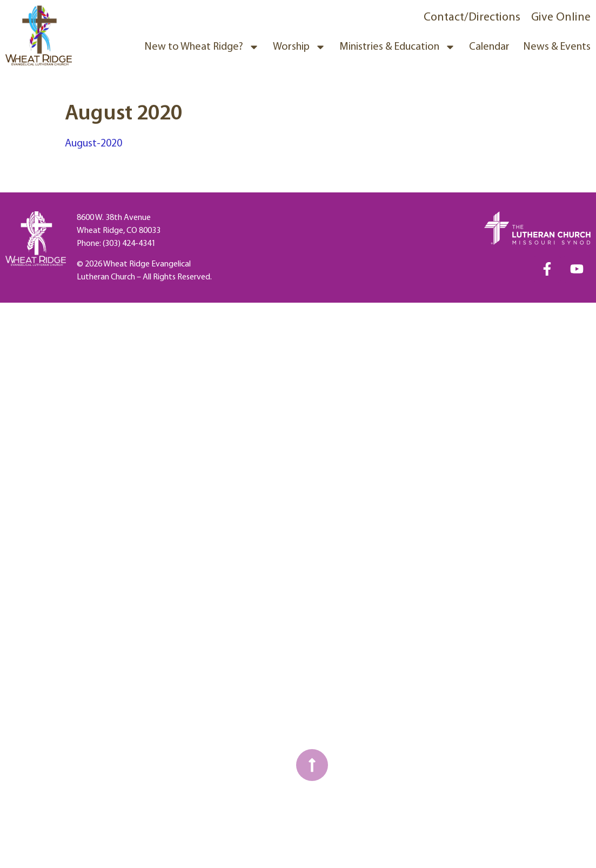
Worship (299, 47)
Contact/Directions (472, 18)
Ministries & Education (397, 47)
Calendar (489, 47)
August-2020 (93, 144)
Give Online (561, 18)
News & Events (557, 47)
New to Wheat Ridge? (202, 47)
